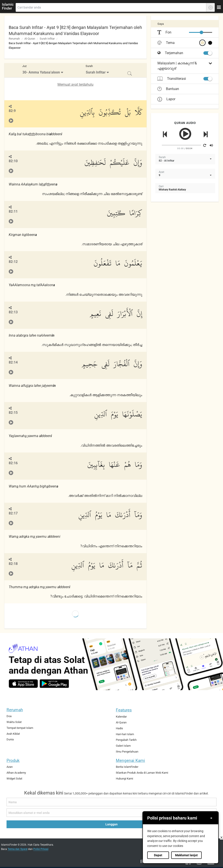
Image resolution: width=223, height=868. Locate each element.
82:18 (13, 564)
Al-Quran (30, 39)
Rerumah (14, 39)
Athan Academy (16, 773)
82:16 (13, 463)
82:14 (13, 362)
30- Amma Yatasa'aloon (41, 72)
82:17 (13, 513)
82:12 (13, 262)
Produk (13, 760)
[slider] (201, 32)
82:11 (13, 211)
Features (124, 710)
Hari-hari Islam (125, 734)
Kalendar (121, 717)
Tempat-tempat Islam (20, 728)
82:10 (13, 161)
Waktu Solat (14, 722)
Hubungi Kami (124, 779)
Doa (9, 716)
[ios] (23, 684)
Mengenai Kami (130, 760)
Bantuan (168, 89)
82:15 (13, 413)
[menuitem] (43, 70)
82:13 (13, 312)
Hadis (119, 728)
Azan (10, 767)
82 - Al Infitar (166, 161)
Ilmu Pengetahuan (127, 752)
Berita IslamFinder (127, 767)
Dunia (10, 739)
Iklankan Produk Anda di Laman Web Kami (142, 773)
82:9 (12, 111)
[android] (54, 684)
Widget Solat (14, 779)
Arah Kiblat (13, 734)
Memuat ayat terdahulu (75, 84)
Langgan (111, 824)
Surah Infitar (47, 39)
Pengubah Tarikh (126, 740)
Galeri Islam (123, 746)
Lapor (166, 99)
